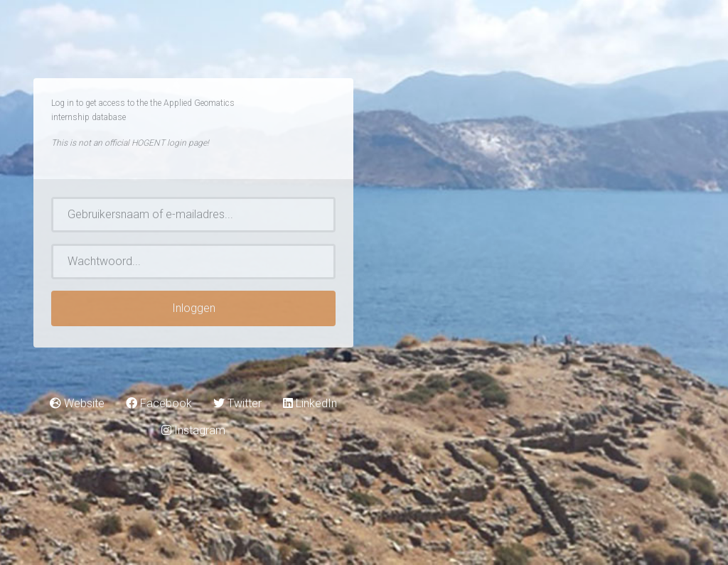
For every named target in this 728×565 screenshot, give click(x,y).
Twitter (237, 403)
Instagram (193, 430)
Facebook (159, 403)
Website (77, 403)
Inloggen (194, 308)
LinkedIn (310, 403)
